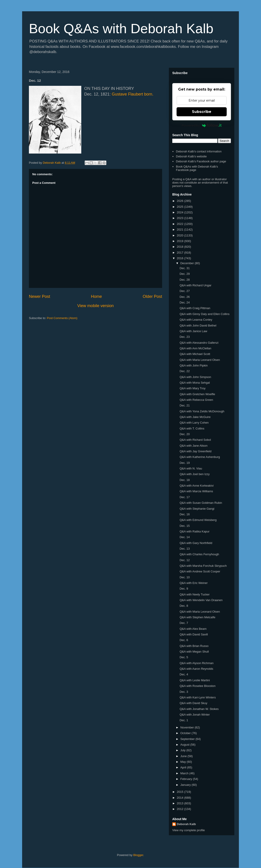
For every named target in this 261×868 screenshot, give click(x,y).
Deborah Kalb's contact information (199, 151)
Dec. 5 (184, 657)
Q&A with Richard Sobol (195, 440)
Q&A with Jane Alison (193, 446)
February (187, 779)
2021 (181, 230)
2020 (181, 235)
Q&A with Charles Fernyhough (199, 554)
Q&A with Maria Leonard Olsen (200, 360)
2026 (181, 201)
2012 (181, 809)
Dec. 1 (184, 720)
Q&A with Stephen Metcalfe (197, 617)
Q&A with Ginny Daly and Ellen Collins (204, 314)
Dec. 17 (185, 497)
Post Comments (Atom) (62, 318)
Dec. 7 (184, 623)
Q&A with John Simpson (195, 377)
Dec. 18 (185, 480)
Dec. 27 (185, 291)
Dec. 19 (185, 463)
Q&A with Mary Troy (192, 388)
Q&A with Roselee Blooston (197, 686)
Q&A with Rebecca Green (196, 400)
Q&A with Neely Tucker (195, 594)
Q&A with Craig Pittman (195, 308)
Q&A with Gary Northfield (196, 543)
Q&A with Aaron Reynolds (196, 669)
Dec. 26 (185, 297)
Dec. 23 (185, 337)
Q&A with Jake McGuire (195, 417)
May (184, 762)
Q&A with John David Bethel (198, 325)
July (183, 750)
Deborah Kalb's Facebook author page (201, 161)
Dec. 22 (185, 371)
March (185, 773)
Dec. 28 (185, 280)
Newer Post (40, 296)
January (186, 785)
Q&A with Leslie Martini (195, 680)
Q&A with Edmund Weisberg (198, 520)
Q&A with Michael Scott (195, 354)
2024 (181, 212)
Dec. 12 (185, 560)
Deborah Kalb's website (191, 156)
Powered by (202, 125)
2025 (181, 207)
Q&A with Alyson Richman (196, 663)
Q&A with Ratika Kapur (194, 531)
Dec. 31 (185, 268)
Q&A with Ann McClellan (195, 348)
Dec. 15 (185, 526)
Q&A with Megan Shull (194, 652)
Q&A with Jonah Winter (195, 715)
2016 (181, 258)
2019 (181, 241)
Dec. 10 (185, 577)
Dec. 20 (185, 434)
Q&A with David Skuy (193, 703)
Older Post (152, 296)
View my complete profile (189, 830)
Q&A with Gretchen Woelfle (197, 394)
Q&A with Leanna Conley (196, 320)
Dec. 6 (184, 640)
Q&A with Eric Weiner (193, 583)
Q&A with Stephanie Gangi (197, 509)
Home (97, 296)
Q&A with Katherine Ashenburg (200, 457)
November (188, 727)
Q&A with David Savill (194, 634)
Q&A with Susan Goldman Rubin (201, 503)
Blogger (138, 855)
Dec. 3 (184, 692)
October (186, 733)
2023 (181, 218)
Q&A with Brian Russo (194, 646)
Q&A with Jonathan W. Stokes (199, 709)
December (188, 263)
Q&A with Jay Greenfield (195, 451)
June (184, 756)
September (188, 739)
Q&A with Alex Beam (193, 629)
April (184, 767)
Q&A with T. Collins (192, 428)
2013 (181, 803)
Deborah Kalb (186, 824)
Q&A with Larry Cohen (194, 423)
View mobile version (95, 306)
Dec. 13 (185, 549)
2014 (181, 798)
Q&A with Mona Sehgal (195, 383)
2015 (181, 792)
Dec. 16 (185, 514)
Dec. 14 (185, 537)
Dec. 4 (184, 674)
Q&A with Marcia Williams (196, 491)
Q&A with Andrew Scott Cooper (200, 571)
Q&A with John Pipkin (193, 365)
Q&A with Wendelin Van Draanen (201, 600)
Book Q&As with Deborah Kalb (121, 29)
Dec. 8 (184, 606)
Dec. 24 (185, 302)
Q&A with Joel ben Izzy (195, 474)
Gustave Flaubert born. (133, 94)
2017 (181, 253)
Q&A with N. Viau (191, 468)
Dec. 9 (184, 589)
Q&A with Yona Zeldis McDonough (202, 411)
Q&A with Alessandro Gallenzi (199, 343)
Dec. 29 (185, 274)
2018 (181, 247)
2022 (181, 224)
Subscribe (202, 112)
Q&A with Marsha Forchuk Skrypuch (203, 566)
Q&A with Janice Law (193, 331)
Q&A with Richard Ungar (195, 285)
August (185, 745)
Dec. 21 (185, 405)
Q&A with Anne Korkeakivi (196, 486)
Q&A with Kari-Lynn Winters (198, 697)
